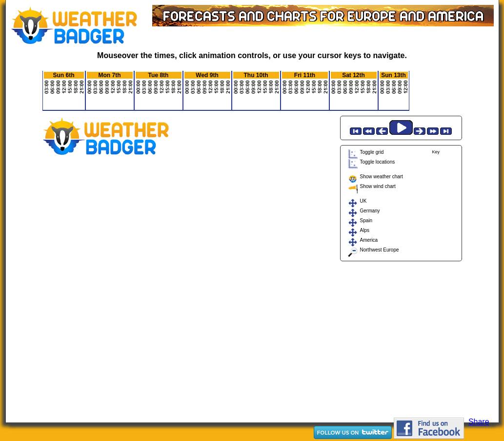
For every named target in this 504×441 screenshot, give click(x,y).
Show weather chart (382, 177)
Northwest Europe (380, 250)
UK (363, 201)
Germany (370, 211)
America (369, 240)
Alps (365, 230)
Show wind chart (378, 186)
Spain (366, 220)
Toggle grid (372, 152)
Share (479, 422)
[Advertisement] (401, 337)
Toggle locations (378, 162)
